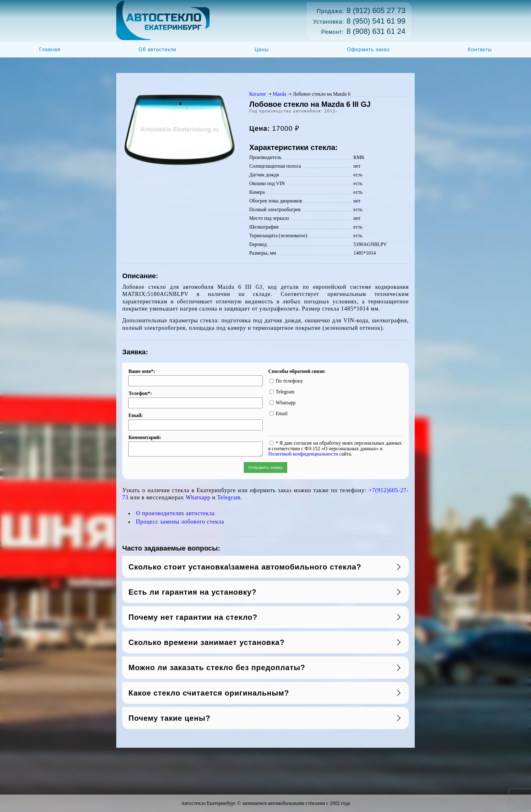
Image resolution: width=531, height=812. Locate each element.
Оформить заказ (368, 50)
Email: (136, 415)
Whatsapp (198, 499)
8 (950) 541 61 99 (376, 21)
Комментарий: (145, 438)
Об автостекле (158, 50)
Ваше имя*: (142, 371)
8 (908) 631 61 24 (376, 31)
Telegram (229, 499)
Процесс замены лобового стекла (180, 524)
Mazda (279, 94)
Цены (262, 50)
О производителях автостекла (175, 515)
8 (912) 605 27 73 (376, 10)
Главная (50, 50)
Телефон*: (140, 393)
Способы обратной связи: (297, 371)
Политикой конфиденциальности (303, 454)
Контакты (480, 50)
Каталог (258, 94)
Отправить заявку (265, 469)
